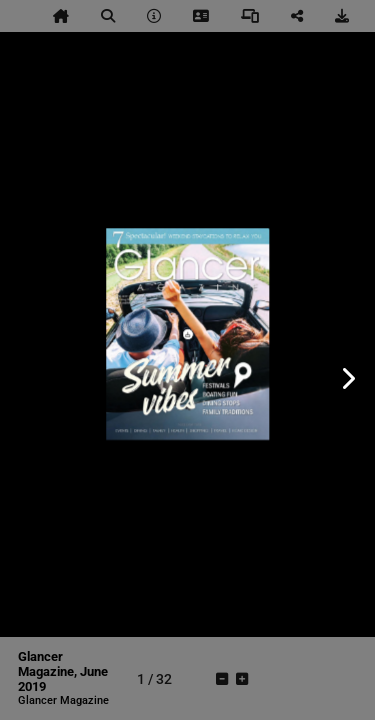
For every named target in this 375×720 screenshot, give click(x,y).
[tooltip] (61, 16)
